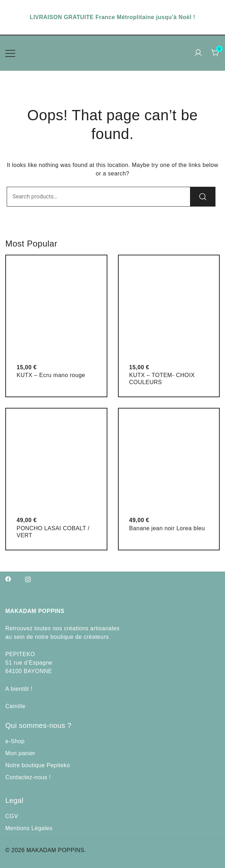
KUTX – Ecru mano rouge (51, 375)
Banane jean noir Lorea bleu (167, 528)
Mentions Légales (29, 828)
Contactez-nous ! (28, 777)
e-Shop (15, 741)
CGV (12, 816)
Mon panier (20, 753)
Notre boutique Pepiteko (38, 765)
